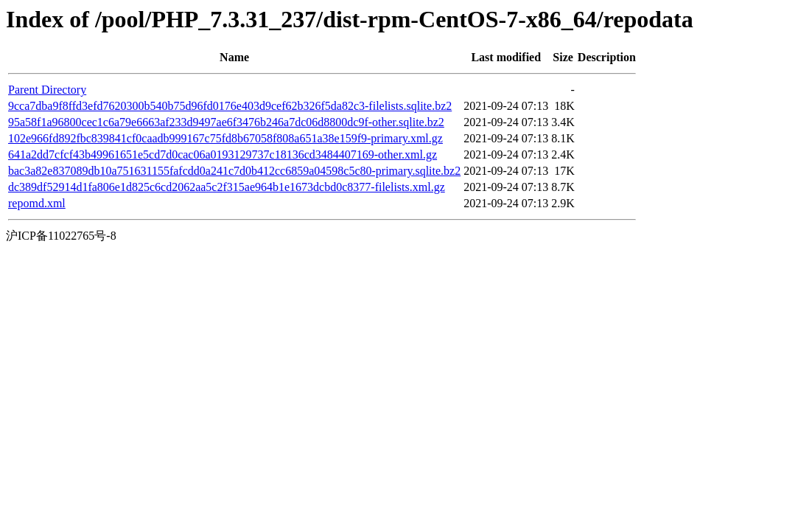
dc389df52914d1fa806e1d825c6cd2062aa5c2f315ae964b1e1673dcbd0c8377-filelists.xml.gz (227, 187)
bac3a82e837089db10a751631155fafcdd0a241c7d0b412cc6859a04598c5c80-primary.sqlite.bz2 (234, 171)
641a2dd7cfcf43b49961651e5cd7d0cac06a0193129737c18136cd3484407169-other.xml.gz (223, 155)
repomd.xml (37, 203)
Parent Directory (47, 90)
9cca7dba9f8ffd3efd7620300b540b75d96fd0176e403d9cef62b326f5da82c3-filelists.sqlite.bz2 (230, 106)
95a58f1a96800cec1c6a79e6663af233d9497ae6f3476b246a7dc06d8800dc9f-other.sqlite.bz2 (226, 122)
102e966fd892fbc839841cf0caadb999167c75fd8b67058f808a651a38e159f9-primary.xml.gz (225, 138)
